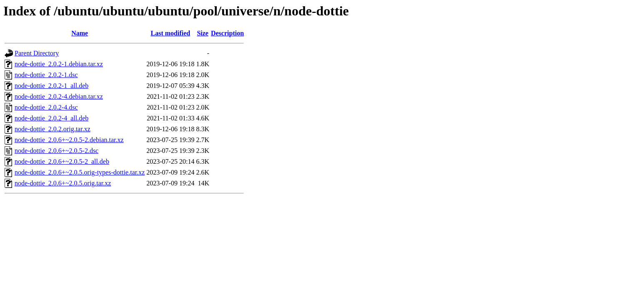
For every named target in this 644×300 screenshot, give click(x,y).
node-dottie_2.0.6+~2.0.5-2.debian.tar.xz (69, 140)
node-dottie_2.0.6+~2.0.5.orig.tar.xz (63, 183)
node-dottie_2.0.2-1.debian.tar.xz (59, 64)
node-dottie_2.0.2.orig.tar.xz (53, 129)
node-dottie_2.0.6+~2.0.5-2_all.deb (62, 161)
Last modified (171, 33)
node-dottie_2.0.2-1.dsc (46, 75)
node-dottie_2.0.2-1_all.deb (51, 86)
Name (80, 33)
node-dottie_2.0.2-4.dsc (46, 107)
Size (203, 33)
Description (227, 33)
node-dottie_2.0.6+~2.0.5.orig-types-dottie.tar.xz (80, 172)
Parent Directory (37, 53)
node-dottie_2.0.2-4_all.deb (51, 118)
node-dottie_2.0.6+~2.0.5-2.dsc (56, 151)
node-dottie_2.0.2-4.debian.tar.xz (59, 96)
